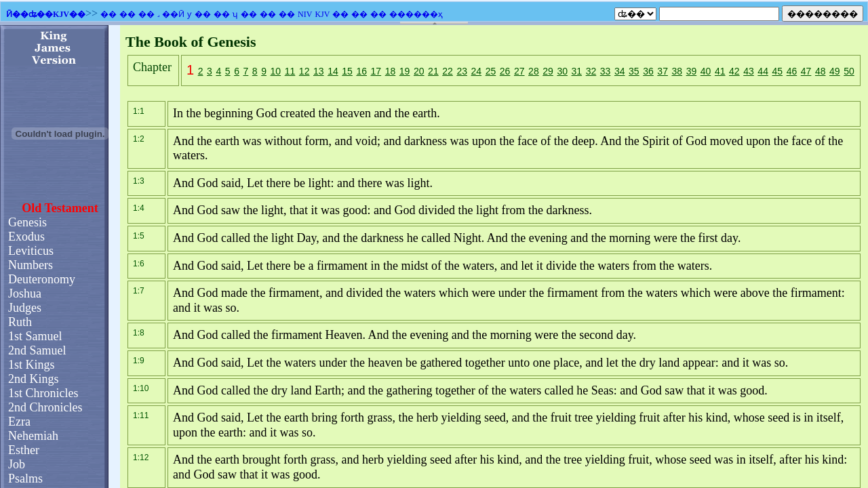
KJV (322, 14)
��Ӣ (173, 14)
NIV (305, 14)
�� (108, 14)
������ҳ (416, 14)
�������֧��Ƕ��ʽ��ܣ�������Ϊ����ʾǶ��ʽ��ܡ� (434, 257)
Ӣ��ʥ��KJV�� (46, 14)
